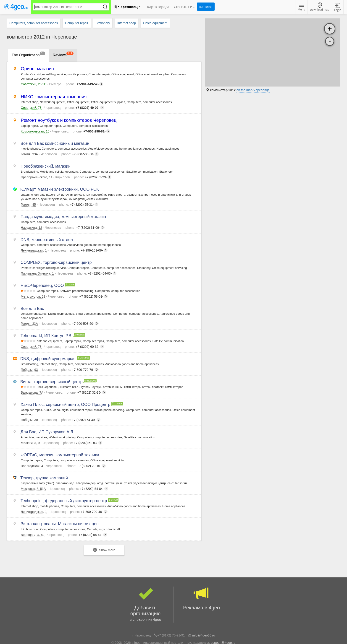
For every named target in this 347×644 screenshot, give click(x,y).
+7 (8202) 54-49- (81, 404)
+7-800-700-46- (89, 491)
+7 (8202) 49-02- (84, 108)
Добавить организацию (145, 582)
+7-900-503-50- (80, 153)
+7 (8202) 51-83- (83, 426)
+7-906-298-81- (92, 131)
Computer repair (77, 23)
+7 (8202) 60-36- (84, 335)
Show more (104, 528)
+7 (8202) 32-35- (86, 378)
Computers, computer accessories (34, 23)
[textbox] (69, 7)
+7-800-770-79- (80, 357)
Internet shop (127, 23)
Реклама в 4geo (201, 576)
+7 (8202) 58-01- (88, 287)
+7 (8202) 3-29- (93, 175)
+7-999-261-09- (89, 244)
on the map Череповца (253, 90)
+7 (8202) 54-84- (89, 469)
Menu (301, 8)
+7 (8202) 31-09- (85, 222)
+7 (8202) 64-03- (97, 266)
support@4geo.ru (223, 621)
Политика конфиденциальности (190, 631)
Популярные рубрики (151, 631)
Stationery (103, 23)
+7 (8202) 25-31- (79, 201)
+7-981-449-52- (84, 84)
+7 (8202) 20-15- (86, 448)
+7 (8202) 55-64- (87, 513)
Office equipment (155, 23)
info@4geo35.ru (204, 613)
